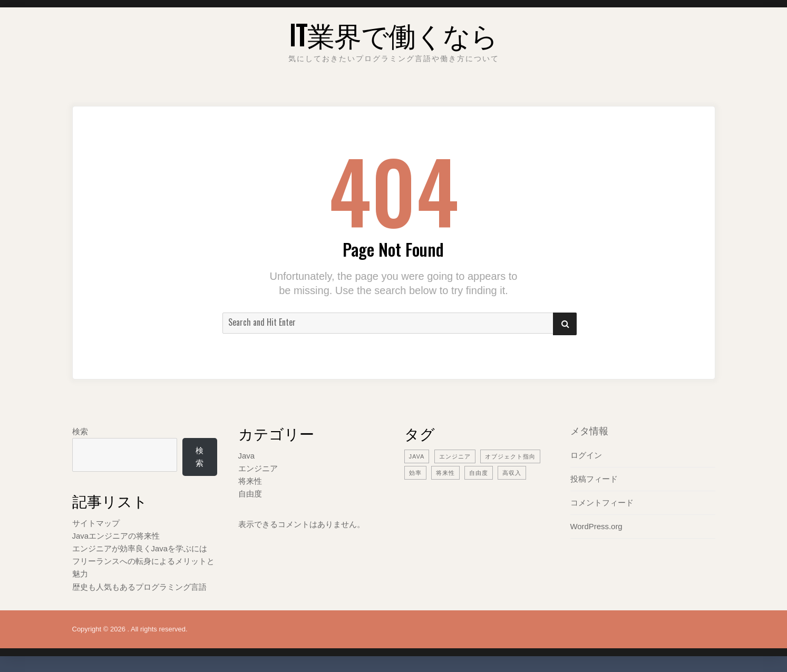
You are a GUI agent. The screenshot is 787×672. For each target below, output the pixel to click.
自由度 (250, 494)
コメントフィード (602, 503)
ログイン (586, 455)
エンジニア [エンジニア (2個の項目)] (455, 456)
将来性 (250, 481)
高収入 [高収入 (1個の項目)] (512, 473)
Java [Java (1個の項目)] (417, 456)
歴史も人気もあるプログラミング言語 (139, 587)
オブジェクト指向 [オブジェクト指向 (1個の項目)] (510, 456)
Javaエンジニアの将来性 (116, 536)
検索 (80, 431)
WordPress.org (597, 526)
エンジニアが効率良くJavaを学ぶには (140, 548)
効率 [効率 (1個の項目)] (415, 473)
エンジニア (258, 468)
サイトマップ (96, 523)
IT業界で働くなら (393, 34)
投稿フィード (594, 479)
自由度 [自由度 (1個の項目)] (479, 473)
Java (247, 456)
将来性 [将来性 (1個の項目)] (445, 473)
